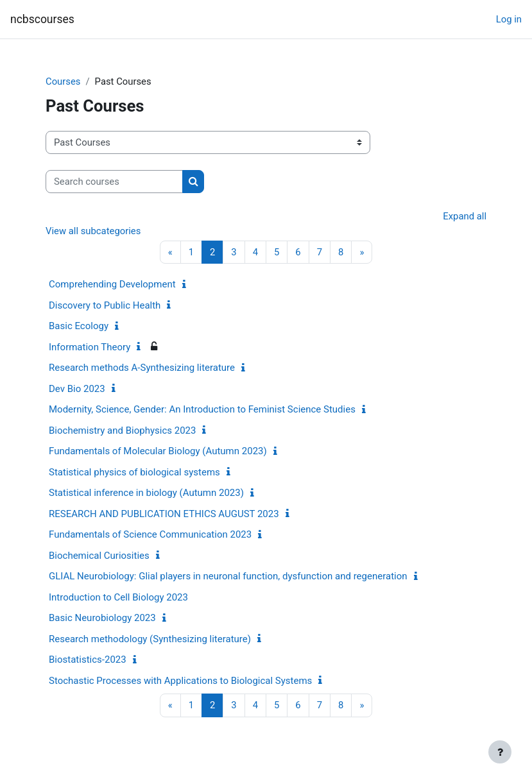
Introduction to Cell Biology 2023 (118, 597)
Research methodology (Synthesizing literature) (150, 639)
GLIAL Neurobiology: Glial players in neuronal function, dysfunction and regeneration (228, 576)
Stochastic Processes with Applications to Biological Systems (180, 681)
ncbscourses (42, 19)
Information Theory (90, 347)
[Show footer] (500, 752)
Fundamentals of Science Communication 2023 (150, 534)
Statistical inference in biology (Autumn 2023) (146, 493)
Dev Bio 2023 (77, 389)
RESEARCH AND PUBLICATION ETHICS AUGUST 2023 (164, 514)
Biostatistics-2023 (88, 660)
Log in (509, 19)
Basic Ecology (79, 326)
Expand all (465, 216)
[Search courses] (114, 182)
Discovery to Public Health (105, 305)
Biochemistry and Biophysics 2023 (122, 430)
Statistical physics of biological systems (134, 472)
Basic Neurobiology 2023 (102, 618)
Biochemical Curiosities (99, 556)
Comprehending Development (112, 284)
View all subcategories (93, 231)
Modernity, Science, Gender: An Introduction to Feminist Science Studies (202, 409)
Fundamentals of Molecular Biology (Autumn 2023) (158, 451)
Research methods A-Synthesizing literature (142, 368)
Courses (63, 81)
